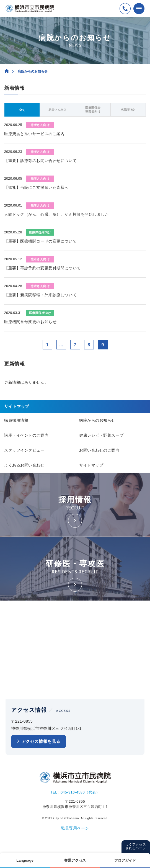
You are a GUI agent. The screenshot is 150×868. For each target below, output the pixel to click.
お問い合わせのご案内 (99, 450)
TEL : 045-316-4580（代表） (75, 792)
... (61, 345)
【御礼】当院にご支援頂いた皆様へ (36, 187)
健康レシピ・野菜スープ (101, 435)
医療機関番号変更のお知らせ (30, 322)
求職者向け (128, 110)
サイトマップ (91, 465)
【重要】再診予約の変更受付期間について (42, 268)
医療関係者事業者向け (93, 110)
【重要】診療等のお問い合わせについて (40, 161)
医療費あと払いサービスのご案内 (34, 134)
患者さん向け (58, 110)
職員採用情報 (16, 420)
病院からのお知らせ (97, 420)
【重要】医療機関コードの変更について (40, 241)
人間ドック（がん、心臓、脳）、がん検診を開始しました (57, 214)
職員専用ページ (75, 828)
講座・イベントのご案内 (26, 435)
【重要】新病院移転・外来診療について (40, 295)
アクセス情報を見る (41, 741)
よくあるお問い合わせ (24, 465)
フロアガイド (125, 860)
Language (25, 860)
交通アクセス (75, 860)
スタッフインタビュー (24, 450)
